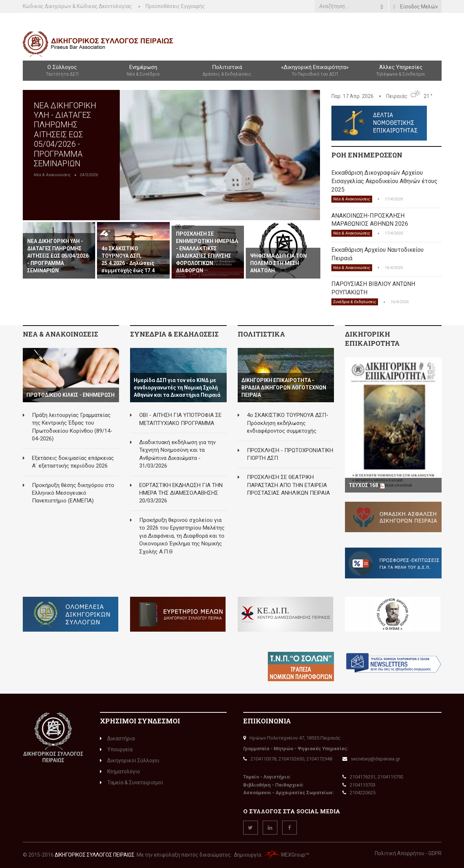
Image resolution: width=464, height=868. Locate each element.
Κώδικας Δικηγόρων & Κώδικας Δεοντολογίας (77, 6)
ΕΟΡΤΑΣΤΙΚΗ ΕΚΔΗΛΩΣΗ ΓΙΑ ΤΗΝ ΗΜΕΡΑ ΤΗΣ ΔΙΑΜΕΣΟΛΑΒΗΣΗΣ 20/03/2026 (181, 493)
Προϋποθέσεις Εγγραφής (175, 6)
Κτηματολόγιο (120, 771)
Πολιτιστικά (227, 71)
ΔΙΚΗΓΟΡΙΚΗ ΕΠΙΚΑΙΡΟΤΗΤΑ (372, 339)
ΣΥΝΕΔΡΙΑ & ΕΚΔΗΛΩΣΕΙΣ (174, 334)
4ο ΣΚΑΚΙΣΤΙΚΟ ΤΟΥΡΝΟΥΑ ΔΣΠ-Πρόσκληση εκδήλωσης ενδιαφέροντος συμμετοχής (288, 423)
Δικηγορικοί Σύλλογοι (130, 760)
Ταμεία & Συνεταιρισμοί (132, 782)
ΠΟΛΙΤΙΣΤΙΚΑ (261, 334)
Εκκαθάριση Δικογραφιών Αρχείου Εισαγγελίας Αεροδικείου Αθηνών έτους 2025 (384, 181)
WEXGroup (284, 855)
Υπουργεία (116, 749)
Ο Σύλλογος (62, 71)
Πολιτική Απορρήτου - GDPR (408, 853)
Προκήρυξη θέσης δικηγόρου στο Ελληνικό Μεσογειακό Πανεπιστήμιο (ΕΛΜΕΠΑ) (73, 493)
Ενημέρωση (143, 71)
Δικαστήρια (117, 738)
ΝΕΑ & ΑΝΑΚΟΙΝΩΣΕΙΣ (60, 334)
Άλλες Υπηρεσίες (401, 71)
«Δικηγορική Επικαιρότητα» (315, 71)
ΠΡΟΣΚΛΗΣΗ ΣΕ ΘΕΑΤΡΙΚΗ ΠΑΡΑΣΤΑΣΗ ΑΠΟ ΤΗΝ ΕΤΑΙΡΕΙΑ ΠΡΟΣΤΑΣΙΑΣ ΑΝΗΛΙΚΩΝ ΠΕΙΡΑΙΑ (288, 485)
